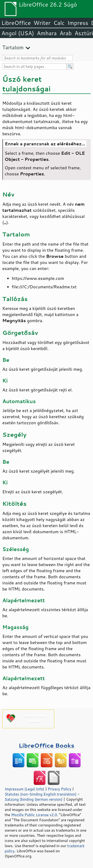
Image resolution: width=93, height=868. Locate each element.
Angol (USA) (18, 33)
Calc (59, 23)
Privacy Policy (60, 789)
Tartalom (13, 47)
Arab (66, 33)
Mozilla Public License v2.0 (34, 815)
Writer (42, 23)
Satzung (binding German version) (34, 799)
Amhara (47, 33)
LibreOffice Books (47, 745)
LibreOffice (16, 23)
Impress (78, 23)
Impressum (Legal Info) (24, 789)
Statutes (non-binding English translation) (41, 794)
